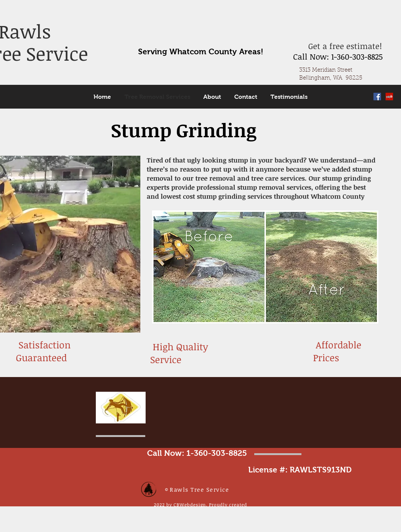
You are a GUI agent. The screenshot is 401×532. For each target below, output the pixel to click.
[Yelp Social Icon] (389, 97)
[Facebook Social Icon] (377, 97)
